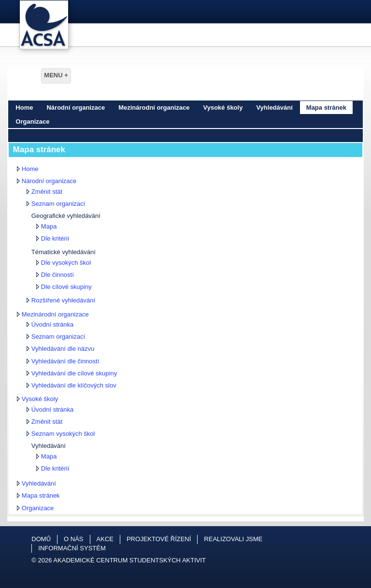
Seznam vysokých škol (63, 434)
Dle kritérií (55, 238)
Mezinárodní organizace (154, 108)
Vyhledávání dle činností (65, 361)
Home (24, 108)
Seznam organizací (58, 204)
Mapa (49, 226)
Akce (105, 539)
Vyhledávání (274, 108)
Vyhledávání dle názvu (63, 349)
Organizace (32, 122)
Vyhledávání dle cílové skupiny (74, 373)
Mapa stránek (326, 108)
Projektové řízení (159, 539)
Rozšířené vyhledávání (63, 300)
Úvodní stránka (52, 324)
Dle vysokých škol (66, 263)
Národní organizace (76, 108)
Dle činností (57, 275)
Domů (41, 539)
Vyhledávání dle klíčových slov (74, 385)
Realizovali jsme (233, 539)
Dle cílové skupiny (66, 287)
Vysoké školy (223, 108)
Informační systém (72, 548)
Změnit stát (47, 192)
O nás (73, 539)
